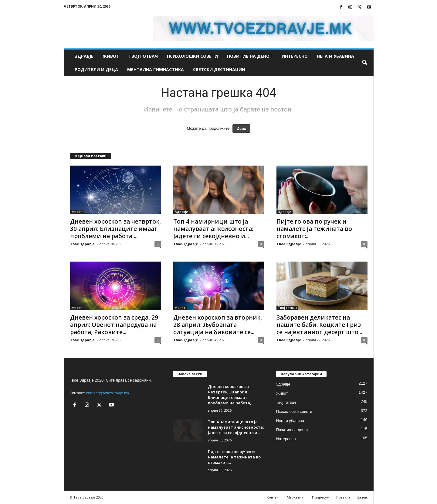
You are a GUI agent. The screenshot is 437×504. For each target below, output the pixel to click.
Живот (111, 56)
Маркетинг (296, 497)
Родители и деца (96, 69)
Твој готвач (143, 56)
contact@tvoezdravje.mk (108, 393)
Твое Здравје (82, 244)
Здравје (84, 56)
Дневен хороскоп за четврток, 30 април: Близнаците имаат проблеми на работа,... (115, 229)
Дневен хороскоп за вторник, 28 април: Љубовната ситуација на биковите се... (218, 325)
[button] (364, 63)
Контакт (273, 497)
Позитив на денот (250, 56)
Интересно (295, 56)
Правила (343, 497)
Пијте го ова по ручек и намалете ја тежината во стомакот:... (314, 229)
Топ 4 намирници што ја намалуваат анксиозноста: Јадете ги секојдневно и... (213, 229)
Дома (241, 129)
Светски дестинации (219, 69)
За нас (362, 497)
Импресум (321, 497)
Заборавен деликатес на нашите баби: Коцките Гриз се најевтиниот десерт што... (319, 325)
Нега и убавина (335, 56)
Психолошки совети (192, 56)
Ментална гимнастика (156, 69)
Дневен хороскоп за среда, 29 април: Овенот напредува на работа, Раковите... (114, 325)
